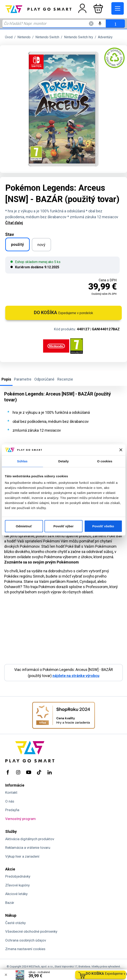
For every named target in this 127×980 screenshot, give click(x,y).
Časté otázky (15, 923)
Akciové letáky (16, 894)
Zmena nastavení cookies (25, 949)
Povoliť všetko (103, 526)
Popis (6, 379)
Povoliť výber (63, 526)
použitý (17, 244)
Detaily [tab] (64, 461)
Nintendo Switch (47, 37)
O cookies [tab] (105, 461)
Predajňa (12, 810)
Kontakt (11, 792)
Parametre (23, 379)
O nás (10, 801)
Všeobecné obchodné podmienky (31, 931)
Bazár (10, 903)
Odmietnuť (24, 526)
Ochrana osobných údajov (26, 940)
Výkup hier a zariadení (22, 856)
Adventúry (105, 37)
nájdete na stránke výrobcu (76, 676)
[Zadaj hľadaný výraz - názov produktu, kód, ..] (54, 24)
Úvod (9, 37)
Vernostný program (21, 819)
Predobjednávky (18, 876)
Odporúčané (44, 379)
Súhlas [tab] (22, 461)
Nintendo (24, 37)
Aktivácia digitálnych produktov (30, 839)
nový (41, 245)
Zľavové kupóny (17, 885)
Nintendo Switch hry (79, 37)
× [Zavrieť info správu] (6, 975)
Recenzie (65, 379)
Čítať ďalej (14, 223)
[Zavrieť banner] (121, 450)
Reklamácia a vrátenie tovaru (28, 848)
